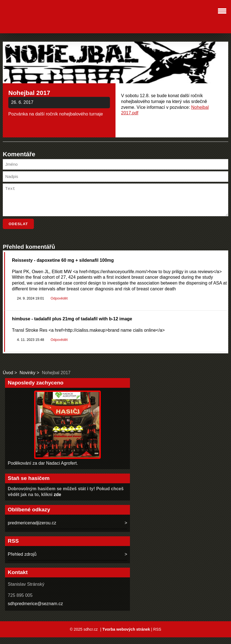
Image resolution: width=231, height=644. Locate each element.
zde (58, 501)
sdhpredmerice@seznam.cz (35, 610)
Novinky (28, 379)
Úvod (8, 379)
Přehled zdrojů (22, 561)
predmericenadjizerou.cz (32, 529)
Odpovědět (59, 305)
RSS (157, 636)
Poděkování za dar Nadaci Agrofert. (43, 470)
